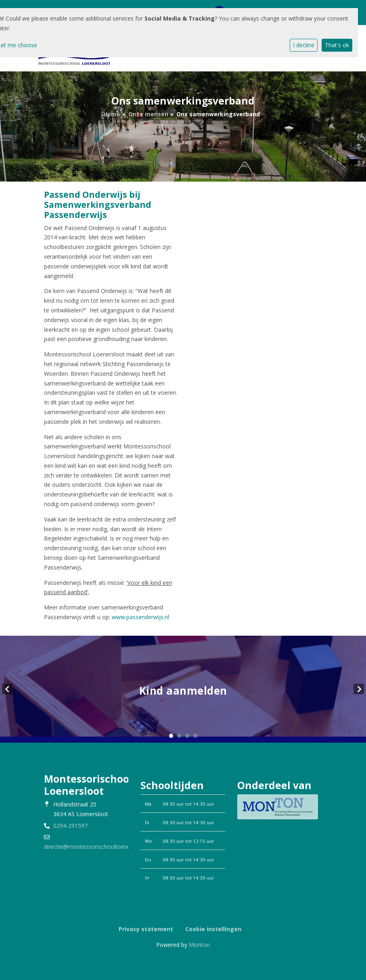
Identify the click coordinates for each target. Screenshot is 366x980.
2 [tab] (179, 736)
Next (359, 689)
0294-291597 (70, 826)
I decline (304, 45)
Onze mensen (148, 114)
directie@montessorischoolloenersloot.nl (97, 847)
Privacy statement (146, 929)
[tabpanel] (183, 689)
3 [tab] (187, 736)
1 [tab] (171, 736)
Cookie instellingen (213, 929)
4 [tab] (195, 736)
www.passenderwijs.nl (140, 617)
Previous (7, 689)
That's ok (337, 45)
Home (112, 114)
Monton (199, 945)
